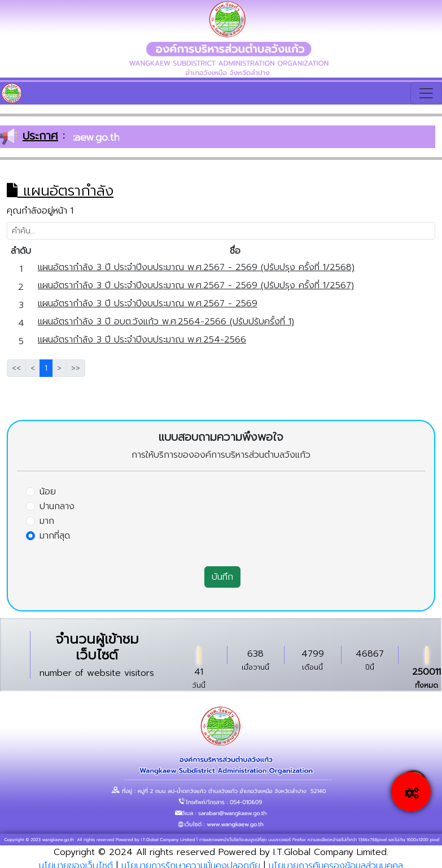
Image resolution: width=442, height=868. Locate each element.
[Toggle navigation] (426, 93)
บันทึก (222, 577)
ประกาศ (40, 136)
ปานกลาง (57, 506)
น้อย (48, 492)
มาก (47, 521)
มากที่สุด (55, 536)
